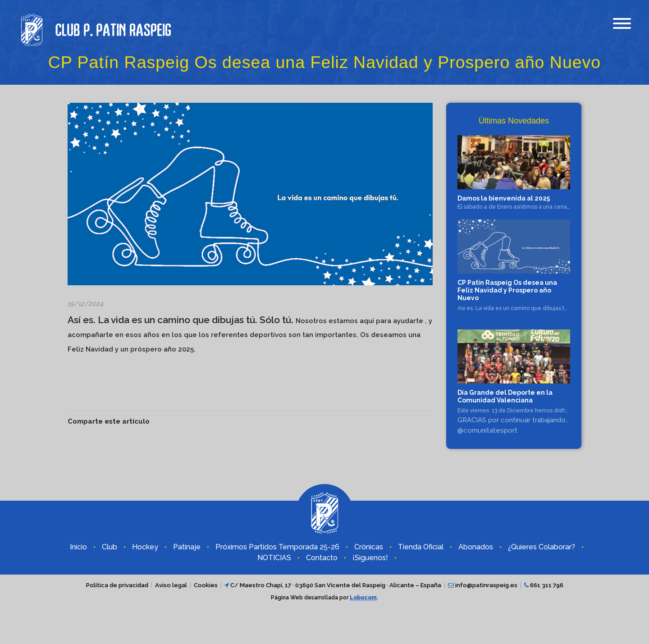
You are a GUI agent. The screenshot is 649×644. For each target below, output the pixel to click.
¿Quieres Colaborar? (542, 547)
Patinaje (187, 547)
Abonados (476, 547)
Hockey (145, 547)
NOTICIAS (274, 558)
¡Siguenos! (370, 558)
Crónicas (369, 547)
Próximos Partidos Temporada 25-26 (277, 547)
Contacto (322, 558)
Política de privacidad (117, 585)
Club (110, 547)
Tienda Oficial (421, 547)
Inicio (78, 547)
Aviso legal (171, 585)
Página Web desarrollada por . (324, 598)
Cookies (206, 585)
